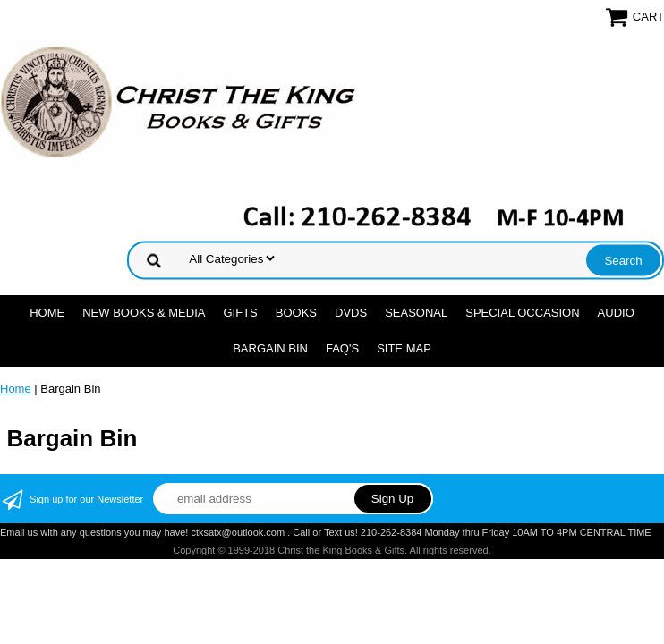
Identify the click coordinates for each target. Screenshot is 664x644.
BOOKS (296, 313)
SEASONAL (416, 313)
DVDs (351, 313)
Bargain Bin (270, 348)
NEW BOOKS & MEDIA (144, 313)
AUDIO (616, 313)
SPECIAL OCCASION (522, 313)
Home (47, 313)
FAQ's (342, 348)
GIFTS (240, 313)
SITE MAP (404, 348)
